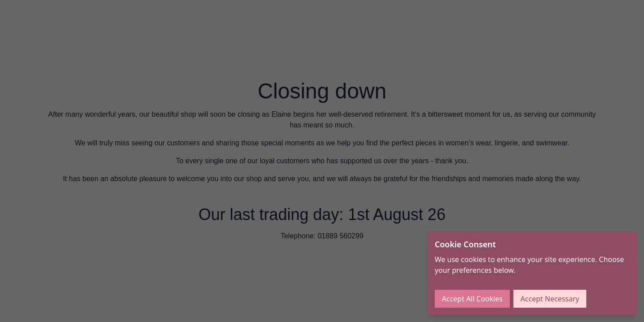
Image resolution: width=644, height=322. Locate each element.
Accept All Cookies (472, 299)
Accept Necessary (550, 299)
